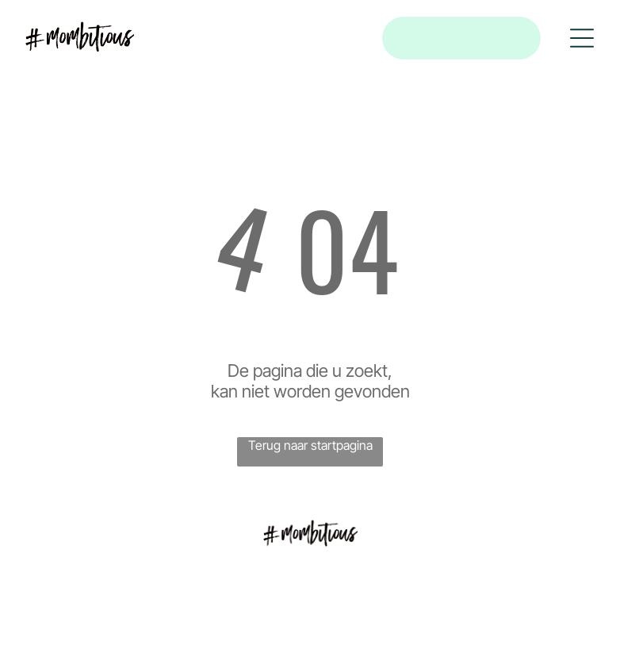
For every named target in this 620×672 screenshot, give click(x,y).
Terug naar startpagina (310, 445)
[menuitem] (310, 585)
